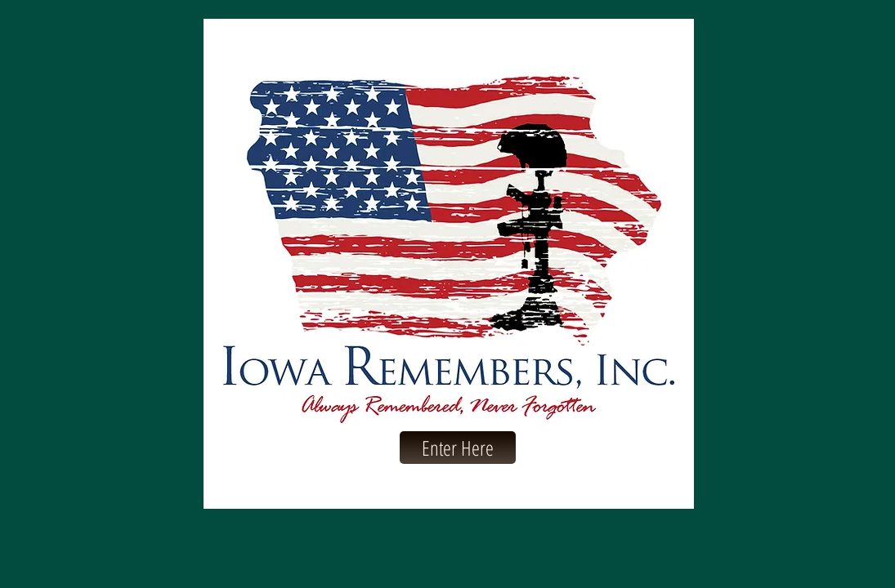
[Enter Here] (458, 448)
